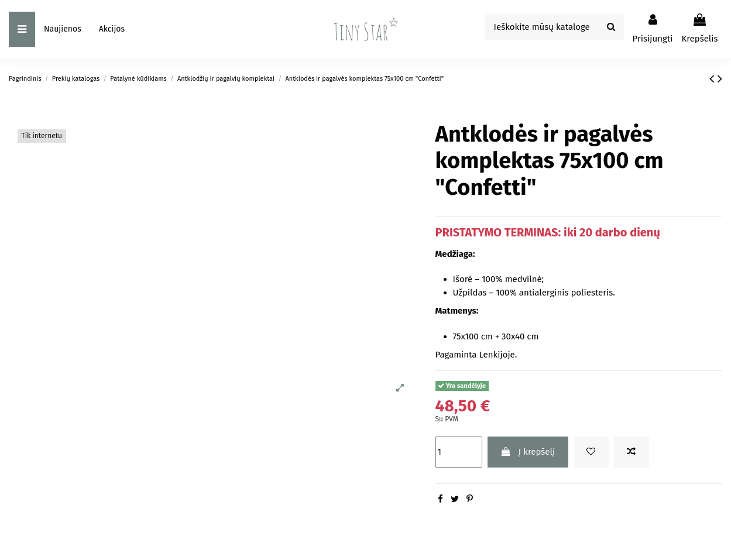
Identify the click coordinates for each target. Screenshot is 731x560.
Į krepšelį (528, 452)
